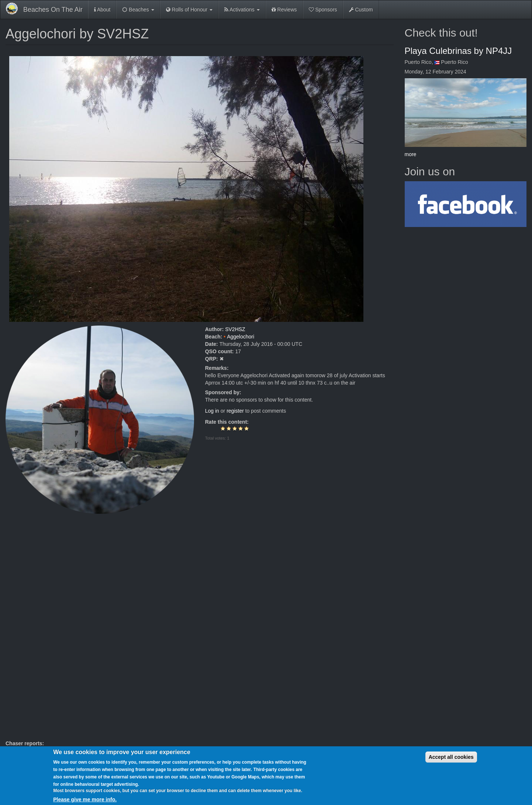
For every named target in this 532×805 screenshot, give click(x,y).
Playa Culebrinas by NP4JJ (458, 51)
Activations (242, 10)
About (102, 10)
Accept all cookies (451, 757)
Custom (361, 10)
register (235, 411)
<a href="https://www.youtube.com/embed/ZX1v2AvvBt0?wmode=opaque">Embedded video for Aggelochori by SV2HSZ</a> (200, 627)
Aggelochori (241, 337)
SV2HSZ (235, 329)
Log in (212, 411)
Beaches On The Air (53, 10)
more (411, 154)
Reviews (284, 10)
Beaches (138, 10)
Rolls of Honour (189, 10)
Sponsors (323, 10)
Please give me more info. (85, 799)
